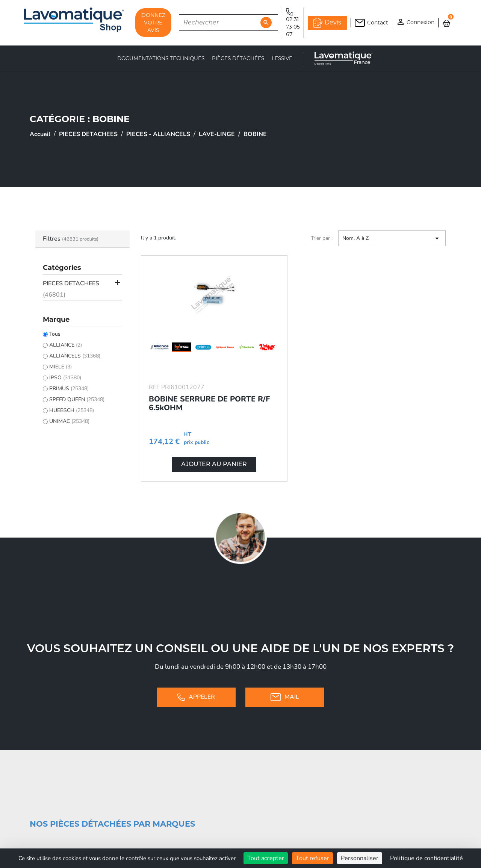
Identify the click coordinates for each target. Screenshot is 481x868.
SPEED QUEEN (77, 399)
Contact (371, 23)
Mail (285, 697)
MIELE (61, 367)
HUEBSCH (72, 410)
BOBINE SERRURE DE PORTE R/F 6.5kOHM (209, 403)
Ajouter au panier (214, 464)
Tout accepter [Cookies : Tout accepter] (266, 858)
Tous (55, 334)
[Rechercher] (228, 23)
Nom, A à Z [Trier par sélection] (392, 238)
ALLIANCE (66, 345)
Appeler (196, 697)
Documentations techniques (161, 58)
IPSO (65, 378)
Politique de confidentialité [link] (427, 858)
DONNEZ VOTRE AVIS (153, 23)
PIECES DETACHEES (71, 289)
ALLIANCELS (75, 356)
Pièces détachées (238, 58)
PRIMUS (69, 389)
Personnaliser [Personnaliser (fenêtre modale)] (360, 858)
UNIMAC (69, 421)
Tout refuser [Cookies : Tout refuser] (312, 858)
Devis (327, 23)
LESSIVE (282, 58)
